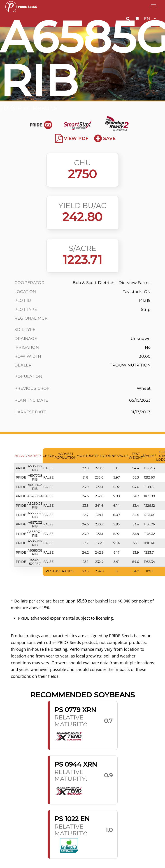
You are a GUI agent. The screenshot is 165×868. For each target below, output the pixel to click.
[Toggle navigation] (153, 6)
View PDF (72, 138)
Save (105, 138)
